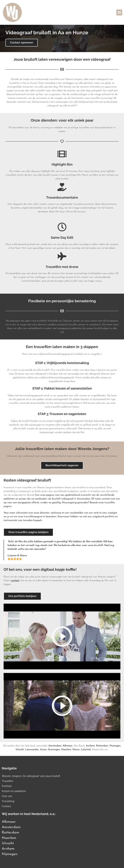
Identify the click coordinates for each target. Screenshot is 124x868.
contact (15, 581)
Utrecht (20, 750)
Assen (43, 750)
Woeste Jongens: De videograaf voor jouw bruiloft (31, 776)
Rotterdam (102, 746)
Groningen (54, 750)
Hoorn (76, 750)
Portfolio (7, 786)
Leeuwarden (32, 750)
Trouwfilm (8, 781)
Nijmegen (115, 746)
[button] (119, 12)
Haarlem (66, 750)
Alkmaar (68, 746)
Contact (6, 806)
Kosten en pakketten (14, 791)
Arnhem (90, 746)
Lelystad (86, 750)
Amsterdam (55, 746)
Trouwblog (8, 801)
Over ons (7, 796)
